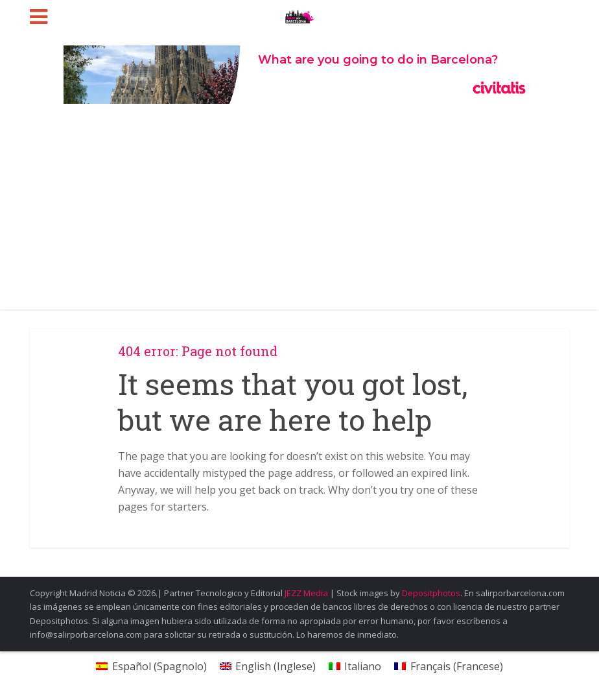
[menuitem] (151, 666)
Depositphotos (431, 593)
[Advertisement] (299, 212)
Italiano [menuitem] (363, 666)
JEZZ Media (307, 593)
